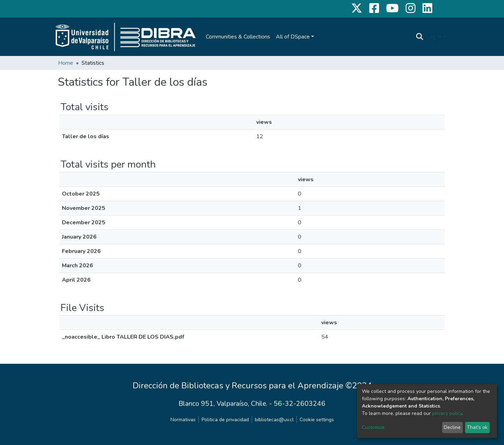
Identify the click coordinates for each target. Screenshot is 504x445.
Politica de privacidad (225, 420)
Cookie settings (317, 420)
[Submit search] (420, 37)
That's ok (477, 427)
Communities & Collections (238, 37)
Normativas (183, 420)
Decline (452, 427)
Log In (434, 37)
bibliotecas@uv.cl (274, 420)
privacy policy (447, 413)
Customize (373, 427)
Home (66, 63)
